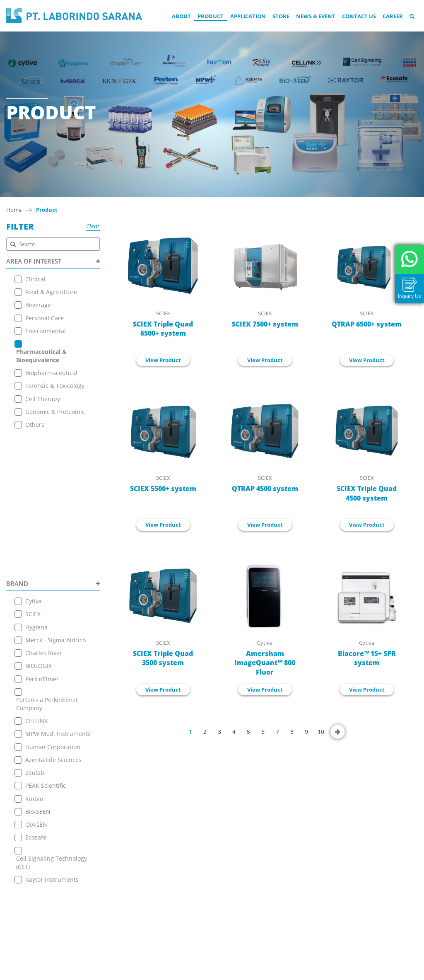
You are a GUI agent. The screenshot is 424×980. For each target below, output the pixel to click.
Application (248, 16)
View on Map (197, 874)
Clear (93, 226)
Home (14, 210)
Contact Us (359, 16)
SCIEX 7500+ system (265, 324)
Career (393, 16)
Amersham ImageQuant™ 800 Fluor (265, 663)
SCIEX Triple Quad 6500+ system (163, 329)
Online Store (108, 858)
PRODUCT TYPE (53, 755)
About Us (104, 827)
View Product (163, 360)
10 (321, 732)
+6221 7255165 (202, 886)
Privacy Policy (110, 910)
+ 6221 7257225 (203, 904)
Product (211, 16)
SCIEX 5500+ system (163, 489)
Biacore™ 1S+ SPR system (367, 658)
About (181, 16)
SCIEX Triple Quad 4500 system (367, 493)
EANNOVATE (294, 972)
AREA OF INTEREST (53, 261)
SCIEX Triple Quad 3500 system (163, 658)
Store (281, 16)
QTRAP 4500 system (265, 489)
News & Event (316, 16)
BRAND (53, 441)
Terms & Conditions (118, 899)
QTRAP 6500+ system (367, 324)
